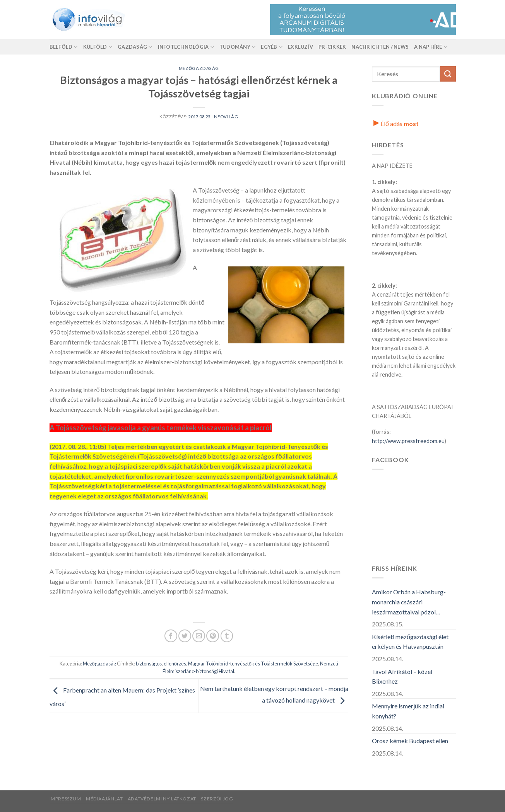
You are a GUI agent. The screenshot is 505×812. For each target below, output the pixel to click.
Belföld (64, 47)
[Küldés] (448, 74)
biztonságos (149, 664)
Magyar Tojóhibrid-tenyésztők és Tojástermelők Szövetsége (253, 664)
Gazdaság (135, 47)
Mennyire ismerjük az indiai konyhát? (408, 711)
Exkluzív (300, 47)
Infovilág (225, 117)
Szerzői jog (217, 799)
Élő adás (396, 124)
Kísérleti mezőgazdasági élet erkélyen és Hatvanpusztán (410, 642)
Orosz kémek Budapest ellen (410, 741)
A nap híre (431, 47)
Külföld (98, 47)
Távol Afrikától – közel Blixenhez (402, 676)
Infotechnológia (186, 47)
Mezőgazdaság (199, 68)
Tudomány (238, 47)
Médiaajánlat (104, 799)
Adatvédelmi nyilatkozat (162, 799)
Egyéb (272, 47)
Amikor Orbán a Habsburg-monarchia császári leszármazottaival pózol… (409, 602)
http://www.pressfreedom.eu (408, 441)
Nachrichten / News (380, 47)
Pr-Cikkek (332, 47)
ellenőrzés (175, 664)
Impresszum (65, 799)
